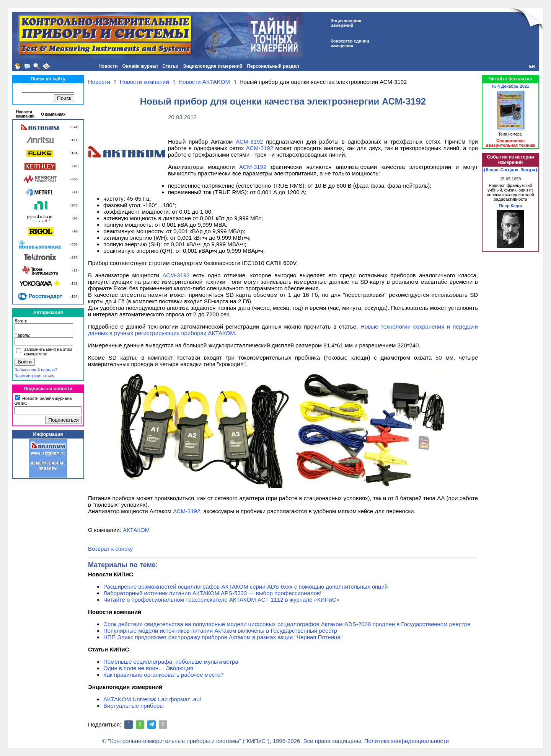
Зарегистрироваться (34, 376)
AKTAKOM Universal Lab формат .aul (152, 699)
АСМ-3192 (249, 142)
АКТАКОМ (136, 530)
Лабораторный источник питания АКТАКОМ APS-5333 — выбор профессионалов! (212, 593)
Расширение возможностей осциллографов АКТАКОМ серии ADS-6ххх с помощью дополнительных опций (245, 587)
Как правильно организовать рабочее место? (163, 675)
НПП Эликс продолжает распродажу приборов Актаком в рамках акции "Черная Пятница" (223, 637)
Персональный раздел (273, 66)
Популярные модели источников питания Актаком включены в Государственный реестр (220, 631)
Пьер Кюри (510, 206)
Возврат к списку (110, 549)
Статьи (170, 66)
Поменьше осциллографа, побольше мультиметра (171, 662)
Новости (108, 66)
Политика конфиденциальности (407, 741)
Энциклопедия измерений (213, 66)
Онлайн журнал (140, 66)
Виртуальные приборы (134, 706)
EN (532, 66)
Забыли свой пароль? (36, 370)
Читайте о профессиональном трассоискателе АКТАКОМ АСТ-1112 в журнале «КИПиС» (221, 600)
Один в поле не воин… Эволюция (148, 668)
